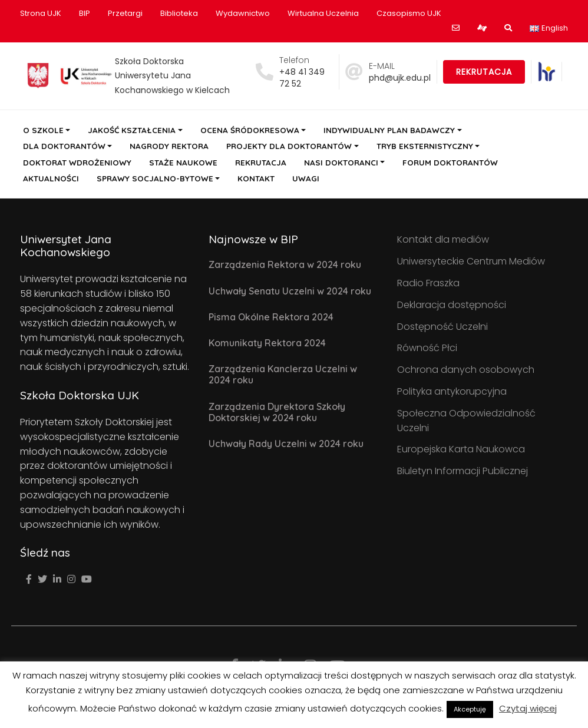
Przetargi (125, 13)
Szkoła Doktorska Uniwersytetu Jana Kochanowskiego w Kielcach (172, 76)
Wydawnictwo (243, 13)
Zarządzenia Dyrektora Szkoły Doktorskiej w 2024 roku (277, 412)
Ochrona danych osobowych (466, 370)
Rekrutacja (484, 72)
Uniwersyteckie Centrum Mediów (471, 261)
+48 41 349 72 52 (302, 78)
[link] (546, 72)
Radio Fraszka (428, 283)
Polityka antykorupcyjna (452, 391)
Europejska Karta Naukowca (461, 449)
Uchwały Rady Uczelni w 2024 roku (286, 444)
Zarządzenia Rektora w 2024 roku (285, 264)
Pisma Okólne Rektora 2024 (271, 317)
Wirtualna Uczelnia (323, 13)
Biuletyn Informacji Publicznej (463, 471)
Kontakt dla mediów (443, 239)
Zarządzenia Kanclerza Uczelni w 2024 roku (283, 374)
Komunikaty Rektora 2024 (267, 343)
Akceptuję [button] (470, 709)
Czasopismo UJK (409, 13)
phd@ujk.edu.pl (400, 78)
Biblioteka (179, 13)
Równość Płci (427, 348)
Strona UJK (41, 13)
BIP (85, 13)
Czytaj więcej (528, 708)
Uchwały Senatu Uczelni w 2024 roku (290, 291)
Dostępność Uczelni (442, 327)
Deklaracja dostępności (452, 305)
